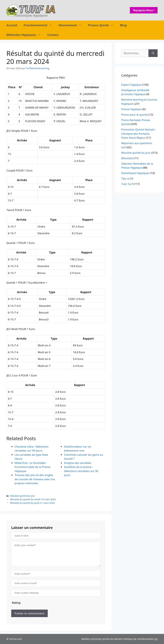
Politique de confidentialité (138, 639)
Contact (53, 35)
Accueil (12, 25)
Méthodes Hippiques (25, 35)
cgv (156, 639)
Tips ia (125, 178)
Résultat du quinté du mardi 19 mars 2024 (33, 499)
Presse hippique (131, 109)
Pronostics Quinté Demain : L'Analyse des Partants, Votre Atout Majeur (139, 134)
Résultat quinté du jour (23, 496)
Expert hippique (131, 85)
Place (12, 87)
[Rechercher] (153, 53)
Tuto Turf (127, 184)
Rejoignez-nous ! (144, 10)
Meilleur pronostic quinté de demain (102, 639)
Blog (123, 25)
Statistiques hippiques (135, 173)
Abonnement (72, 25)
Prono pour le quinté (134, 115)
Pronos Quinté (102, 25)
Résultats (127, 158)
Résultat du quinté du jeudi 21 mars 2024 (32, 503)
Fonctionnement (39, 25)
